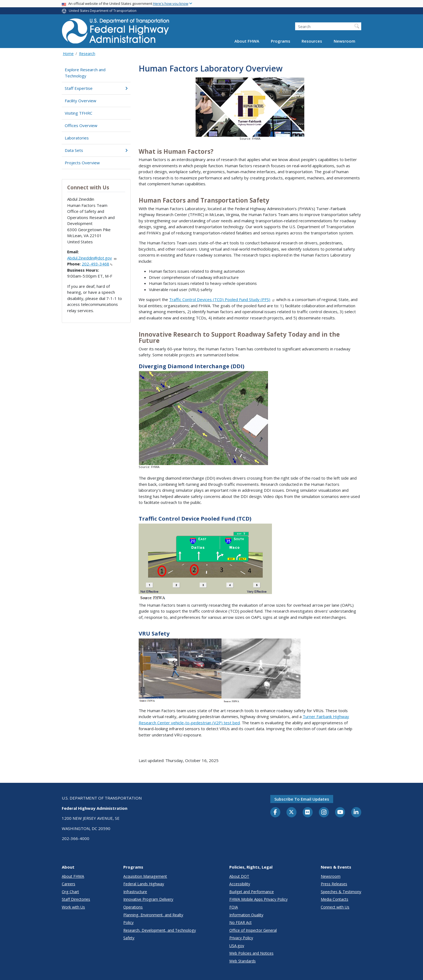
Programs (281, 41)
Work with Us (73, 907)
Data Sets (96, 150)
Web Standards (243, 961)
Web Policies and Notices (251, 953)
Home (68, 54)
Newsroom (344, 41)
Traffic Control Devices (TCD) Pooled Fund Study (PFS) (222, 299)
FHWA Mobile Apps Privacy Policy (258, 899)
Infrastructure (135, 892)
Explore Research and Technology (85, 73)
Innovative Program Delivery (148, 899)
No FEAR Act (241, 922)
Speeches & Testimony (341, 892)
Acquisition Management (145, 876)
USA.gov (237, 946)
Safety (129, 938)
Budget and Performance (252, 892)
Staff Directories (76, 899)
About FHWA (247, 41)
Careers (69, 884)
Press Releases (334, 884)
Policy (128, 922)
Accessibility (240, 884)
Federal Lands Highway (144, 884)
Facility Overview (81, 101)
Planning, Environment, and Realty (153, 915)
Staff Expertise (96, 88)
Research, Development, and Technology (160, 930)
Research (87, 54)
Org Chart (70, 892)
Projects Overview (82, 163)
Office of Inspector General (253, 930)
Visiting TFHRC (79, 113)
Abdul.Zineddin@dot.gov (92, 258)
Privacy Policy (241, 938)
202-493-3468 (97, 264)
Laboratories (77, 138)
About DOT (239, 876)
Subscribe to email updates (302, 799)
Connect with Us (335, 907)
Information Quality (246, 915)
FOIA (234, 907)
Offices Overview (81, 125)
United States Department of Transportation (103, 11)
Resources (312, 41)
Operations (133, 907)
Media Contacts (335, 899)
